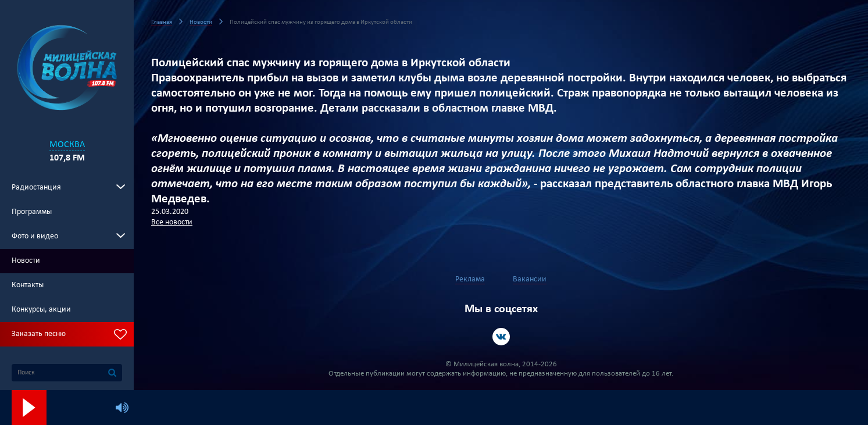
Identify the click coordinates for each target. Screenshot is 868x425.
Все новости (172, 222)
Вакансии (530, 279)
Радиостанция (36, 187)
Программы (32, 212)
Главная (162, 22)
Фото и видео (35, 236)
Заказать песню (39, 334)
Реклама (470, 279)
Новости (26, 261)
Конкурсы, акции (41, 310)
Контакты (28, 285)
